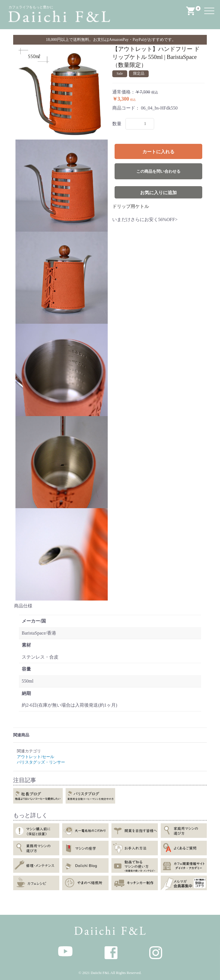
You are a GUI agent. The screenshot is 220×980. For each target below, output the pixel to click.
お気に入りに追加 (158, 193)
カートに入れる (158, 152)
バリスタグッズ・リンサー (41, 762)
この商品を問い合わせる (158, 171)
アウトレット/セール (36, 757)
